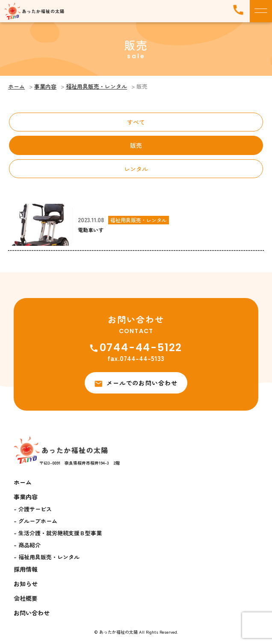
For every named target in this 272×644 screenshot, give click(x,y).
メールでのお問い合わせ (136, 383)
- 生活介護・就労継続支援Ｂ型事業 (58, 533)
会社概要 (26, 598)
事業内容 (45, 86)
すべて (136, 122)
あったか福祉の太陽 (118, 632)
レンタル (136, 169)
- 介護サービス (33, 509)
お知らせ (26, 584)
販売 (136, 145)
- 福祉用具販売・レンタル (47, 557)
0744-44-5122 (136, 347)
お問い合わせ (32, 613)
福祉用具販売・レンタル (96, 86)
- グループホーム (35, 521)
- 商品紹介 (27, 545)
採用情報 (26, 569)
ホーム (16, 86)
